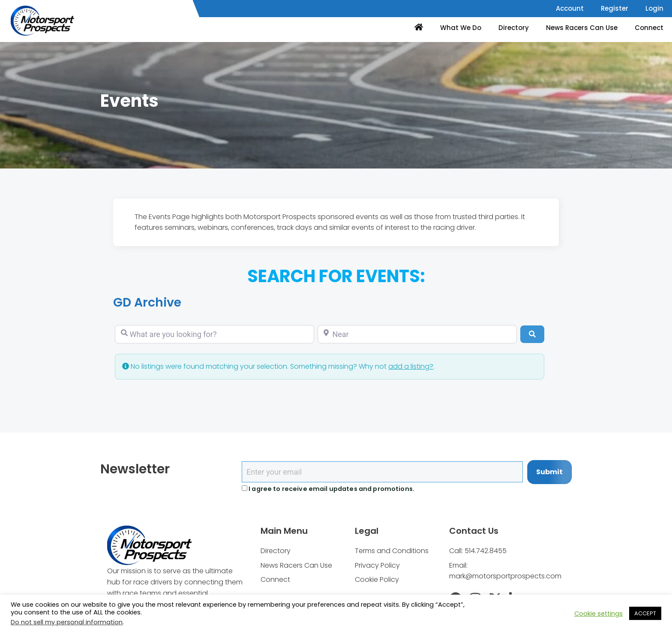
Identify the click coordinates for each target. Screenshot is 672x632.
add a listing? (411, 366)
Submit (549, 472)
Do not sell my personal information (67, 622)
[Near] (417, 334)
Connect (649, 28)
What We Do (461, 28)
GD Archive (149, 302)
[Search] (532, 334)
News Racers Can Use (582, 28)
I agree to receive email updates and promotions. (328, 489)
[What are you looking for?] (214, 334)
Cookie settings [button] (598, 614)
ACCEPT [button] (645, 613)
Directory (514, 28)
